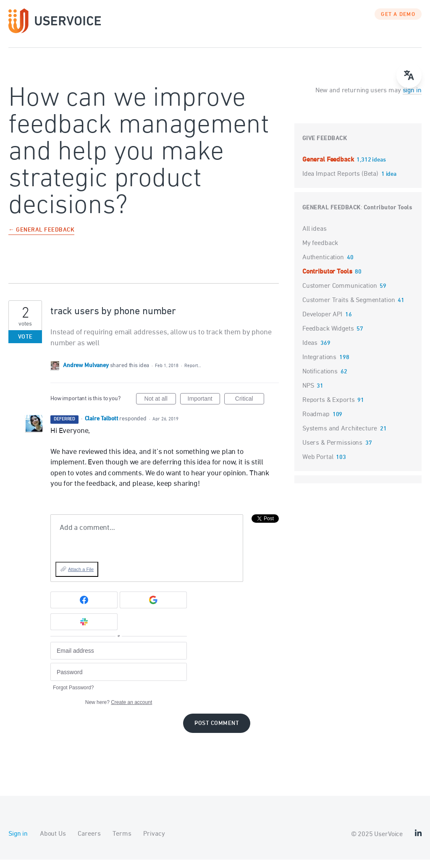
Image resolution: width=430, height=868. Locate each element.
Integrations (319, 366)
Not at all (160, 408)
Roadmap (316, 423)
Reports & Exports (328, 409)
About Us (53, 842)
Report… (193, 374)
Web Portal (318, 466)
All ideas (315, 237)
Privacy (154, 842)
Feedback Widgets (328, 337)
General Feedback (329, 168)
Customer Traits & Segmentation (349, 309)
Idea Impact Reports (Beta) (341, 182)
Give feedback (325, 147)
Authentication (323, 266)
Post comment (217, 732)
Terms (122, 842)
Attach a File (81, 578)
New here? (119, 711)
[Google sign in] (153, 608)
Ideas (310, 352)
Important (204, 408)
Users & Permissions (332, 451)
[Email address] (119, 659)
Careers (89, 842)
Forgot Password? (73, 696)
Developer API (322, 323)
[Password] (119, 680)
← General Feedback (41, 239)
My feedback (320, 252)
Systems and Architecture (340, 437)
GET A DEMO (398, 23)
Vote (25, 345)
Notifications (320, 380)
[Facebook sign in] (84, 608)
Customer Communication (340, 295)
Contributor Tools (388, 216)
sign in (412, 99)
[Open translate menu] (409, 76)
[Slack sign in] (84, 630)
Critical (250, 408)
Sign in (18, 842)
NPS (308, 394)
